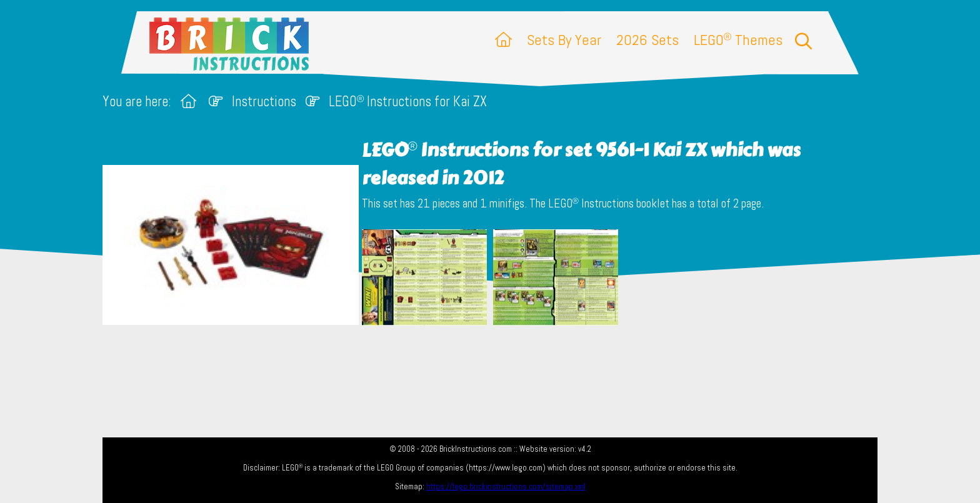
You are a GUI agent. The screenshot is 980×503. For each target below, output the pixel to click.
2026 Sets (647, 40)
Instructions (264, 102)
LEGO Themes (738, 40)
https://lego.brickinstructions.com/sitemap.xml (506, 486)
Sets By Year (564, 40)
